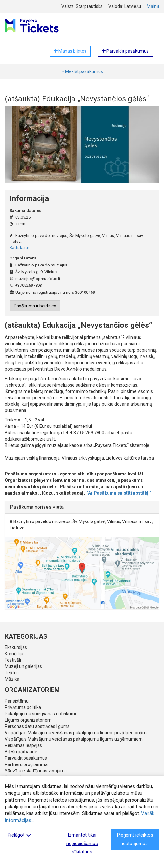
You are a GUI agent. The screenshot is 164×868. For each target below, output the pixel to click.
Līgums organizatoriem (28, 720)
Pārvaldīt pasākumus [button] (125, 51)
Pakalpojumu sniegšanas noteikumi (40, 714)
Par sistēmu (17, 701)
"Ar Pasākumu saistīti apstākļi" (119, 493)
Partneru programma (26, 764)
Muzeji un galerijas (23, 666)
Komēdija (14, 654)
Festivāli (13, 660)
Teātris (12, 673)
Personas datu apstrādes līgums (37, 726)
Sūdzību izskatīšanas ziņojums (36, 771)
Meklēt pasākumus (82, 71)
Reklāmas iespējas (23, 745)
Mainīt (153, 6)
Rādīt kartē (19, 248)
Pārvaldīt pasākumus (26, 758)
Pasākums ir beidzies (35, 306)
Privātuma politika (23, 707)
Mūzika (12, 679)
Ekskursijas (16, 647)
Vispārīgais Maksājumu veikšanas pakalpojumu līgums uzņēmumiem (74, 739)
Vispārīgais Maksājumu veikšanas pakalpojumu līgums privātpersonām (76, 733)
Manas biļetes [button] (70, 51)
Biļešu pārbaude (21, 752)
